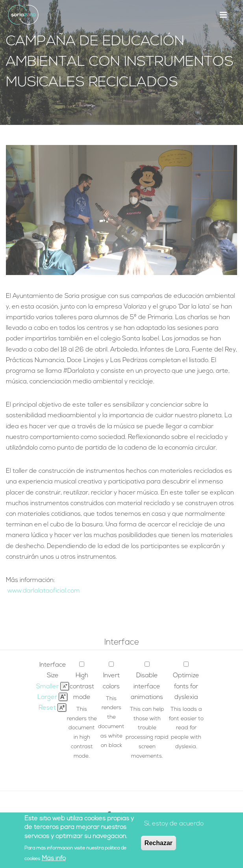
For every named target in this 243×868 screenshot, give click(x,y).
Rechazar (159, 844)
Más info (54, 859)
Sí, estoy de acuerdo (174, 825)
